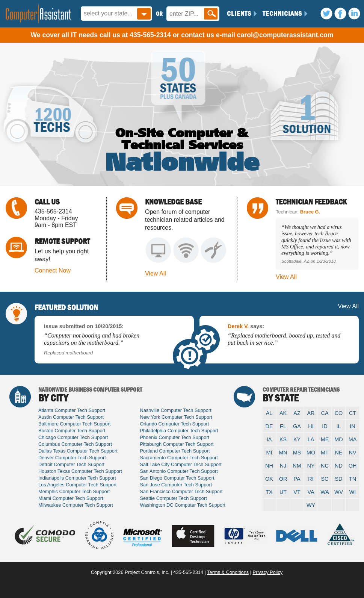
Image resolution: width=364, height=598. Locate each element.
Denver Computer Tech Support (72, 458)
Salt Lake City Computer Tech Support (180, 464)
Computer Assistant (39, 14)
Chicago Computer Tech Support (73, 437)
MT (325, 453)
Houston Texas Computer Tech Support (80, 471)
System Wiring (214, 250)
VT (297, 492)
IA (269, 439)
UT (283, 492)
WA (325, 492)
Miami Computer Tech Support (71, 498)
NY (311, 466)
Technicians (282, 14)
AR (311, 413)
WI (353, 492)
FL (283, 426)
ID (325, 426)
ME (325, 439)
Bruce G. (310, 212)
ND (339, 466)
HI (311, 426)
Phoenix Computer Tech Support (174, 437)
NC (325, 466)
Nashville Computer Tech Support (175, 410)
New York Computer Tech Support (176, 417)
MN (283, 453)
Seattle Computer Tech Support (173, 498)
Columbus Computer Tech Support (75, 444)
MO (311, 453)
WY (311, 505)
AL (269, 413)
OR (283, 479)
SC (325, 479)
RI (311, 479)
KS (283, 439)
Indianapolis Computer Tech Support (77, 478)
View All (156, 273)
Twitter (326, 14)
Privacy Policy (268, 572)
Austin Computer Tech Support (71, 417)
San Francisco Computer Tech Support (181, 491)
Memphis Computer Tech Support (74, 491)
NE (339, 453)
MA (353, 439)
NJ (283, 466)
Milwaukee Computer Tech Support (76, 505)
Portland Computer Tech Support (175, 451)
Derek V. (238, 326)
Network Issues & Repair (186, 250)
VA (311, 492)
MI (269, 453)
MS (297, 453)
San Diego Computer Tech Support (177, 478)
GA (297, 426)
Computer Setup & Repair (158, 250)
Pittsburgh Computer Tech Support (177, 444)
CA (325, 413)
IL (338, 426)
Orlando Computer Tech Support (174, 424)
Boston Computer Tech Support (72, 431)
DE (269, 426)
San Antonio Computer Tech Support (179, 471)
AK (283, 413)
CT (353, 413)
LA (311, 439)
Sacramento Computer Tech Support (179, 458)
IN (352, 426)
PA (297, 479)
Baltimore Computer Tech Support (75, 424)
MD (338, 439)
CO (339, 413)
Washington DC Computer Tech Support (183, 505)
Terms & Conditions (228, 572)
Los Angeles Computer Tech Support (77, 485)
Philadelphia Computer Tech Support (179, 431)
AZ (297, 413)
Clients (239, 14)
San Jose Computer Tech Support (176, 485)
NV (353, 453)
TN (353, 479)
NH (269, 466)
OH (353, 466)
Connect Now (53, 270)
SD (339, 479)
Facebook (340, 14)
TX (269, 492)
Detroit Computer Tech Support (71, 464)
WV (339, 492)
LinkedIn (354, 14)
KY (297, 439)
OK (269, 479)
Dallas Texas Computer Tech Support (78, 451)
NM (297, 466)
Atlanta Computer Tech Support (72, 410)
